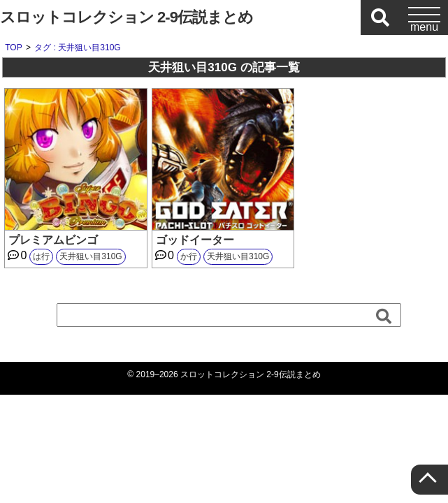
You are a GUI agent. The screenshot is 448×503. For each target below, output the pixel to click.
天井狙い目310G (91, 256)
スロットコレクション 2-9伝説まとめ (127, 17)
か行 (189, 256)
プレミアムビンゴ (53, 240)
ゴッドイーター (195, 240)
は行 (41, 256)
